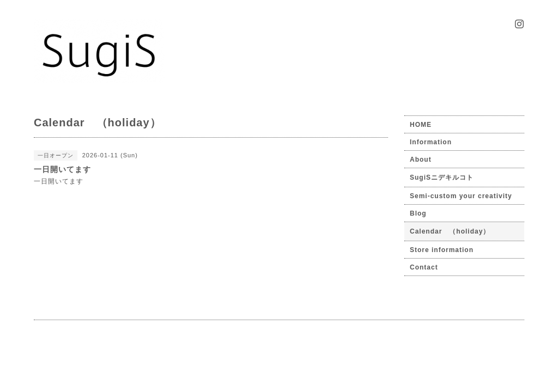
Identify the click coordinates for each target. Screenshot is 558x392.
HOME (421, 125)
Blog (418, 213)
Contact (424, 267)
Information (431, 142)
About (421, 160)
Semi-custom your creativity (461, 196)
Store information (442, 250)
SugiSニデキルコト (442, 177)
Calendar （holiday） (450, 231)
